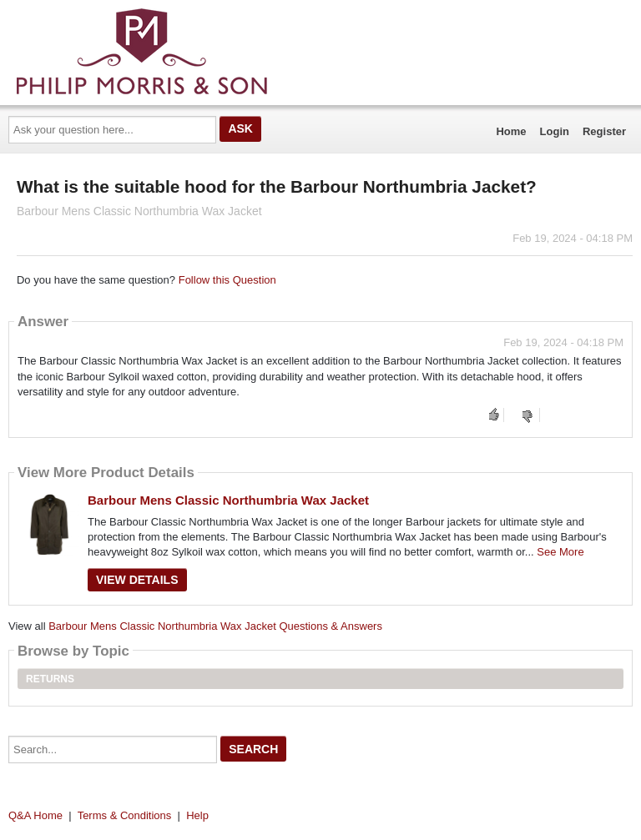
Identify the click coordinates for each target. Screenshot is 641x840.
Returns (50, 679)
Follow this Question (227, 280)
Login (555, 131)
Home (511, 131)
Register (604, 131)
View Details (137, 580)
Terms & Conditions (125, 815)
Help (197, 815)
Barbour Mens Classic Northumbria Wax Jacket (228, 500)
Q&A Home (35, 815)
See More (560, 552)
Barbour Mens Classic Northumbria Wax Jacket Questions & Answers (215, 626)
